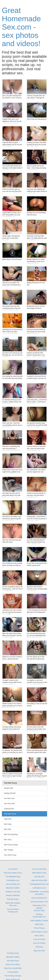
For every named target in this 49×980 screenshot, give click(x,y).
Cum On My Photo (39, 869)
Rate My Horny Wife (39, 880)
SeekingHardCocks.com (39, 884)
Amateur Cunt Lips (13, 892)
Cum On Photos (39, 943)
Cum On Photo (39, 939)
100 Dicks (39, 947)
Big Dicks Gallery (13, 957)
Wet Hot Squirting (11, 834)
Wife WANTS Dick (39, 873)
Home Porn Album (13, 964)
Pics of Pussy (39, 928)
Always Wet (8, 788)
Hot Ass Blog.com (13, 884)
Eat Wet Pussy (13, 899)
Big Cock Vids (39, 951)
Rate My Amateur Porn (13, 873)
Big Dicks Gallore (13, 888)
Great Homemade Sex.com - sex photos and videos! (21, 27)
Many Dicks (39, 936)
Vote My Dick (39, 877)
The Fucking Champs (13, 976)
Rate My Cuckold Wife (13, 968)
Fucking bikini (13, 972)
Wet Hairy (8, 824)
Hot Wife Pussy (13, 961)
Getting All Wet (10, 793)
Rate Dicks (39, 924)
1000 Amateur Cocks (39, 932)
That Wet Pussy (10, 814)
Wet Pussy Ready (11, 845)
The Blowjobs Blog (13, 877)
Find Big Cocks (13, 953)
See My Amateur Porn (39, 902)
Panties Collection (13, 895)
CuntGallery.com (13, 880)
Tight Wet (8, 819)
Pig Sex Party (39, 910)
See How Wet (9, 804)
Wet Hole (7, 829)
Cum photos (13, 869)
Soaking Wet (9, 809)
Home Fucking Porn (39, 898)
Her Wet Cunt (9, 798)
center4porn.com (39, 888)
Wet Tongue (9, 850)
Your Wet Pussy (10, 855)
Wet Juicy (8, 840)
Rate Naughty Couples (39, 920)
